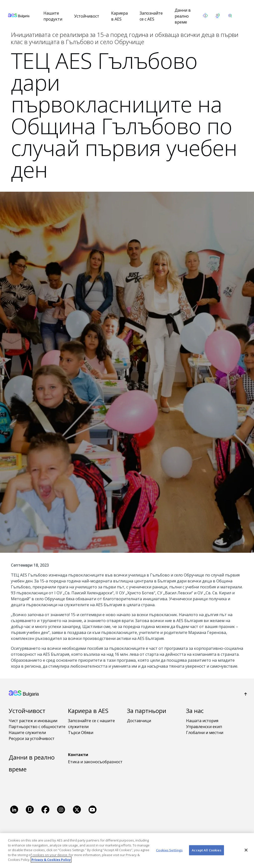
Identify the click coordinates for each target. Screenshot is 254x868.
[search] (230, 16)
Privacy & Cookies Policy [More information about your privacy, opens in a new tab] (51, 860)
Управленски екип (204, 727)
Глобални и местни (205, 733)
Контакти (78, 755)
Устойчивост (87, 16)
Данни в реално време (183, 16)
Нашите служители (27, 733)
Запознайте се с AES (151, 16)
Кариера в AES (119, 16)
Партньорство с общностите (37, 727)
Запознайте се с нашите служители (91, 724)
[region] (127, 851)
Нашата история (202, 721)
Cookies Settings (169, 850)
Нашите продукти (53, 16)
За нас (195, 711)
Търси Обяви (81, 733)
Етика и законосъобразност (95, 762)
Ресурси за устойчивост (32, 738)
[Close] (246, 850)
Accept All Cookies (206, 850)
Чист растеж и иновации (33, 721)
